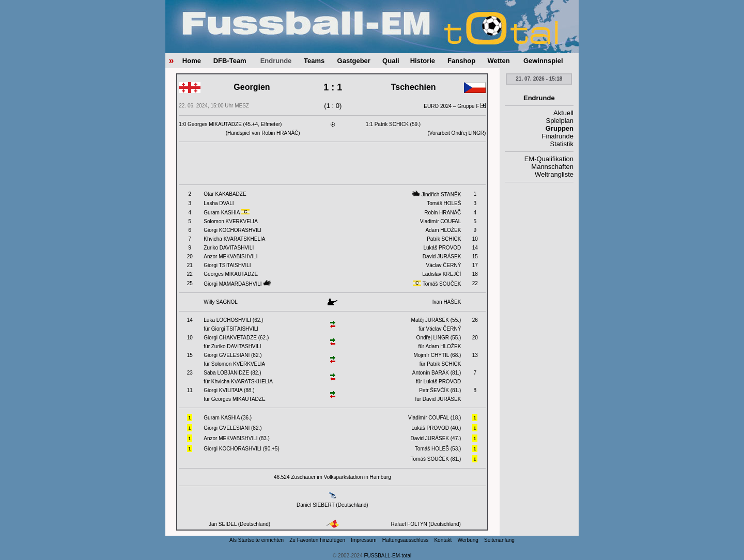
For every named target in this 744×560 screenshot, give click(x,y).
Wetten (499, 61)
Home (192, 61)
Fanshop (461, 61)
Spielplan (560, 121)
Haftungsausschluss (406, 540)
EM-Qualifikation (549, 159)
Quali (391, 61)
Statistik (562, 144)
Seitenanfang (499, 540)
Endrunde (276, 61)
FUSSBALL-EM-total (388, 556)
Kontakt (443, 540)
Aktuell (563, 113)
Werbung (468, 540)
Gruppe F (471, 106)
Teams (314, 61)
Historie (423, 61)
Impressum (363, 540)
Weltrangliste (554, 174)
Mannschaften (552, 167)
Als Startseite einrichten (257, 540)
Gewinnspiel (543, 61)
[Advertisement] (332, 163)
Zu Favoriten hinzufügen (317, 540)
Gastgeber (354, 61)
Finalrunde (558, 136)
